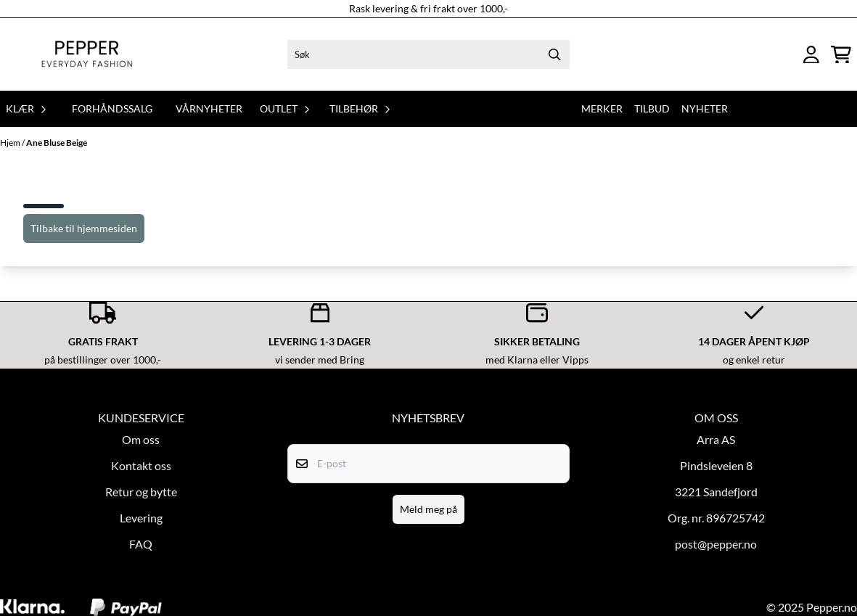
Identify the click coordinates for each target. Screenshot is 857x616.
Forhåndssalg (112, 108)
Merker (602, 108)
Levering (141, 518)
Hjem (11, 143)
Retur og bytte (141, 492)
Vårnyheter (209, 108)
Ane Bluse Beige (57, 143)
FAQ (141, 544)
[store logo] (87, 54)
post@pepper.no (716, 544)
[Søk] (428, 54)
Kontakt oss (141, 465)
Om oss (141, 439)
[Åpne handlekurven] (841, 55)
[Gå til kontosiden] (811, 55)
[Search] (555, 54)
